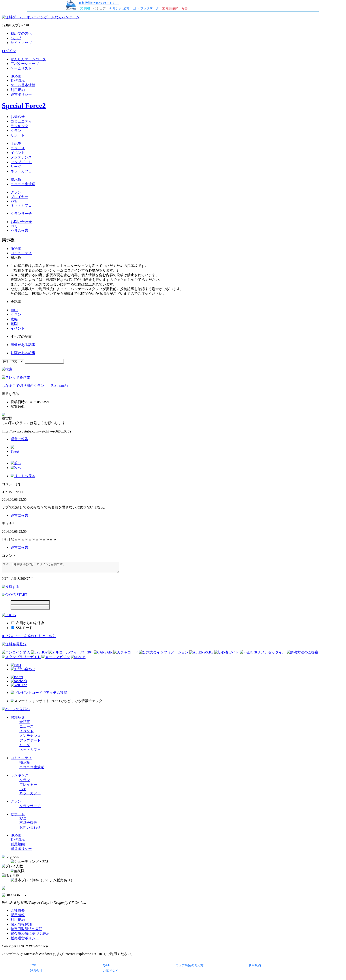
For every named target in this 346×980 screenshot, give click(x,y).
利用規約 (255, 965)
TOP (33, 965)
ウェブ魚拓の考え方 (190, 965)
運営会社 (36, 970)
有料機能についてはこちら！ (99, 3)
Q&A (106, 965)
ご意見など (111, 970)
